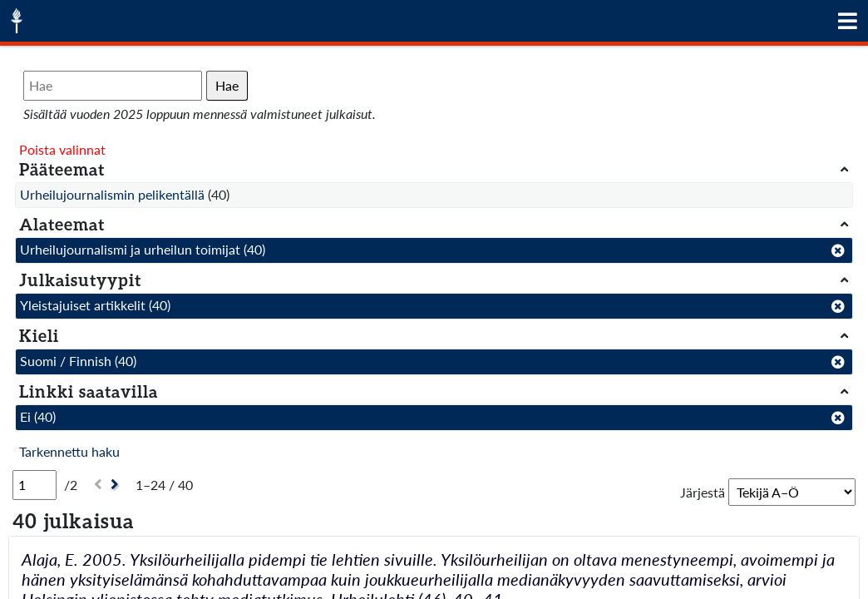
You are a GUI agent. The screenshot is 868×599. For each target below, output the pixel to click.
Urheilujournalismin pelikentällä (112, 194)
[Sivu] (35, 485)
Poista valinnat (62, 149)
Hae (227, 85)
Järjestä (703, 492)
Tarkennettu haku (69, 451)
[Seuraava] (117, 485)
